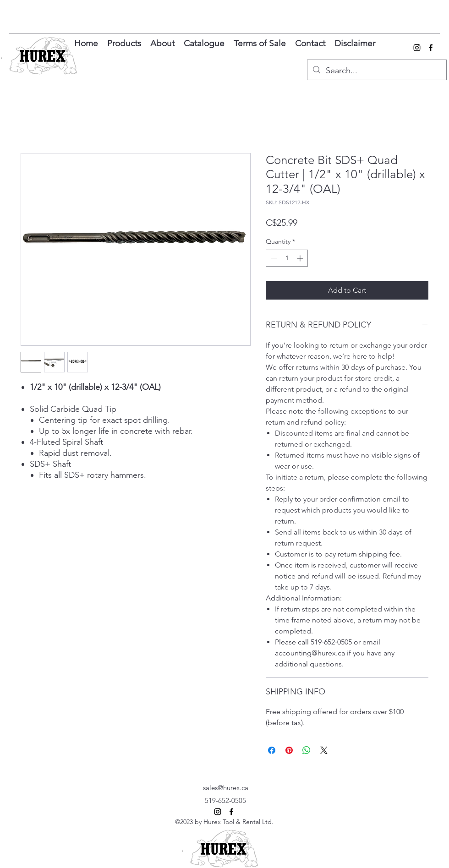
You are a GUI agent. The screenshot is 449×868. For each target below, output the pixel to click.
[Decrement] (273, 258)
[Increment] (301, 258)
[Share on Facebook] (272, 750)
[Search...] (376, 71)
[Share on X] (324, 750)
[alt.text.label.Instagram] (417, 48)
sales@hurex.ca (226, 788)
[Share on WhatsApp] (307, 750)
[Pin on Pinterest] (289, 750)
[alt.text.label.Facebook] (431, 48)
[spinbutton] (287, 258)
